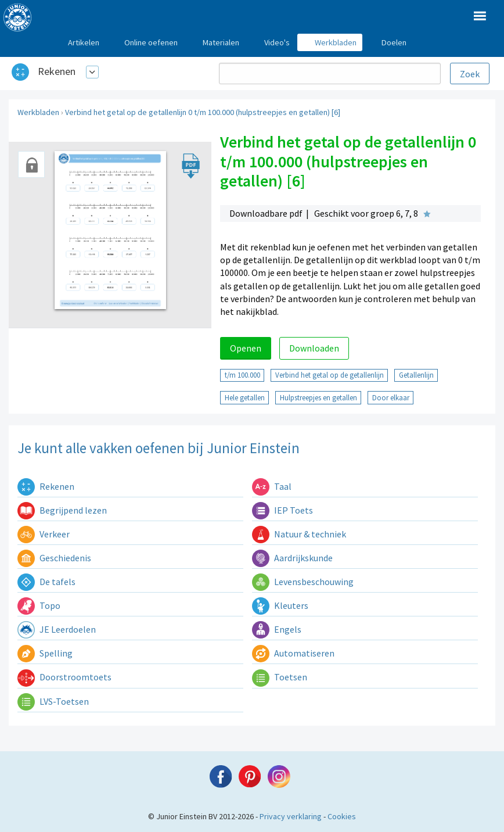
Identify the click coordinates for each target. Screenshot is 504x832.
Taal (272, 486)
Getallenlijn (416, 375)
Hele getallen (245, 397)
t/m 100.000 (242, 375)
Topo (39, 605)
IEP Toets (282, 510)
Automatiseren (293, 653)
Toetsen (280, 677)
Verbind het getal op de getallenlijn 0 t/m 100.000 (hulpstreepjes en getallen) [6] (203, 112)
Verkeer (44, 534)
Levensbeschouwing (303, 582)
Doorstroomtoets (64, 677)
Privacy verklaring (291, 816)
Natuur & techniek (299, 534)
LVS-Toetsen (53, 701)
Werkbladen (38, 112)
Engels (277, 629)
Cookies (342, 816)
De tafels (46, 582)
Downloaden (314, 348)
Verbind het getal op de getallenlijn (330, 375)
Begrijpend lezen (62, 510)
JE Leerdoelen (57, 629)
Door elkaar (391, 397)
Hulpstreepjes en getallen (318, 397)
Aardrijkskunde (292, 558)
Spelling (45, 653)
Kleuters (280, 605)
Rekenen (57, 71)
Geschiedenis (54, 558)
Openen (246, 348)
